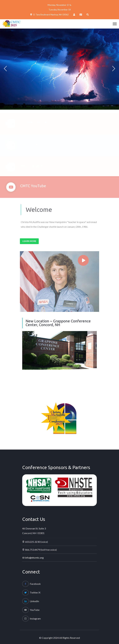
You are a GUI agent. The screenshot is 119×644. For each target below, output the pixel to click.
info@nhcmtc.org (34, 558)
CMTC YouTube (33, 187)
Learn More (29, 241)
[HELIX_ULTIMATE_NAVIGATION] (115, 24)
